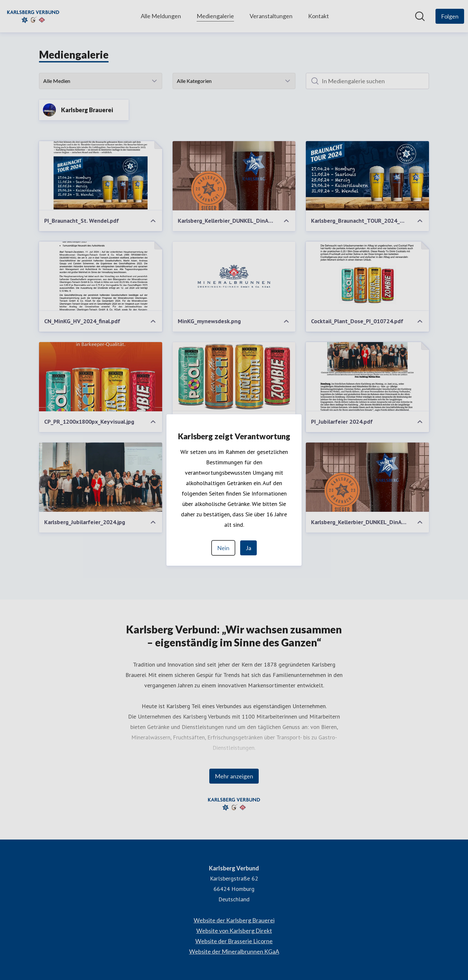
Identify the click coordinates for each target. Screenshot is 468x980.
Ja (248, 548)
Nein (223, 548)
